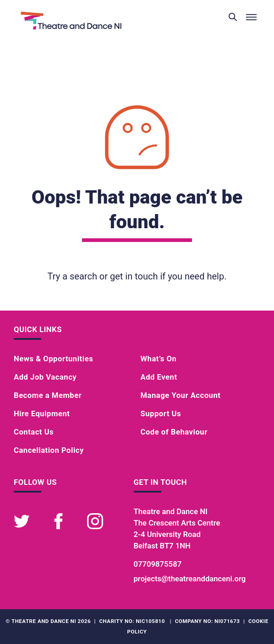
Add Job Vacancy (45, 377)
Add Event (159, 377)
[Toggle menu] (251, 17)
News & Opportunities (53, 359)
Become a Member (48, 395)
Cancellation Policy (49, 450)
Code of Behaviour (174, 432)
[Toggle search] (233, 17)
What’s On (159, 359)
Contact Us (34, 432)
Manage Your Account (181, 395)
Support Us (161, 414)
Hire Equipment (42, 414)
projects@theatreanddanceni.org (190, 579)
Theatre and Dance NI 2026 (51, 621)
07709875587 (158, 564)
